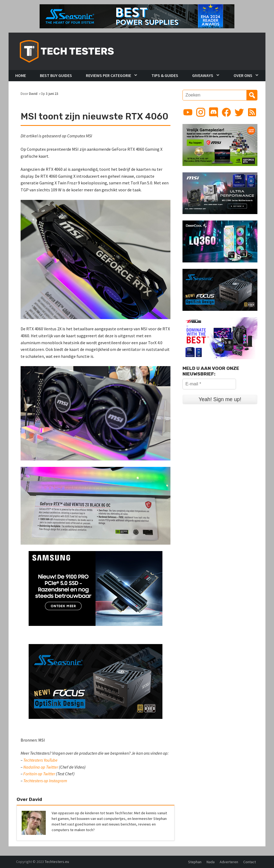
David (33, 94)
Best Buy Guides (56, 75)
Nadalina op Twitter (41, 767)
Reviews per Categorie (109, 75)
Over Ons (243, 75)
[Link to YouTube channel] (188, 112)
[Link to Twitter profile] (239, 112)
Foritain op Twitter (39, 774)
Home (21, 75)
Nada (211, 862)
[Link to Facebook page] (226, 112)
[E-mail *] (209, 384)
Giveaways (203, 75)
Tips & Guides (165, 75)
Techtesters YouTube (40, 760)
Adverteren (229, 862)
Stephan (195, 862)
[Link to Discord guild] (214, 112)
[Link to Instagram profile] (201, 112)
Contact (250, 862)
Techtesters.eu (57, 862)
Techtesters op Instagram (45, 781)
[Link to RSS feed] (252, 112)
